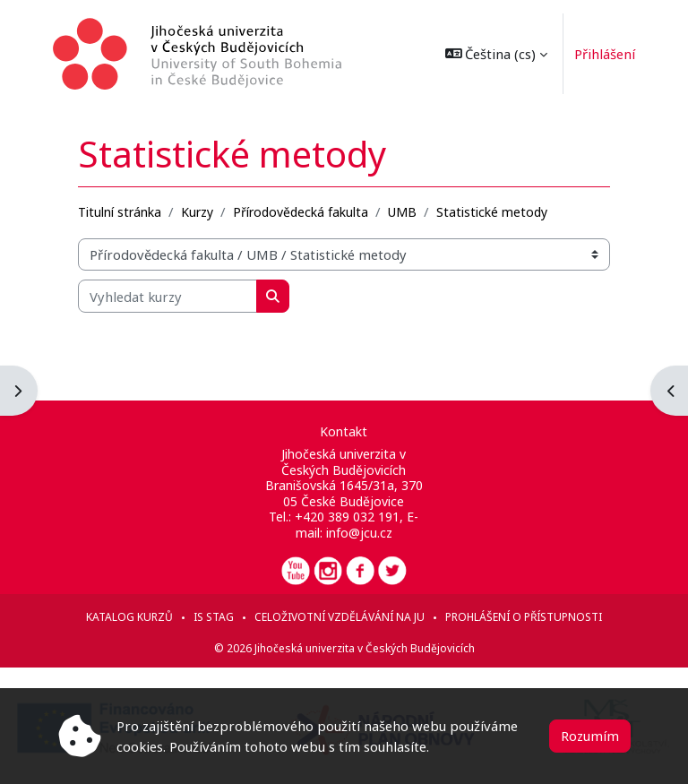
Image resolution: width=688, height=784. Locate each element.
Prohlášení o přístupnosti (524, 617)
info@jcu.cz (359, 533)
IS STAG (214, 617)
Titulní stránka (120, 212)
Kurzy (197, 212)
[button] (492, 54)
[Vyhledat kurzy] (168, 296)
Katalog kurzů (129, 617)
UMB (402, 212)
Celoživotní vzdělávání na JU (340, 617)
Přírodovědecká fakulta (301, 212)
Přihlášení (600, 54)
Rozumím (590, 736)
